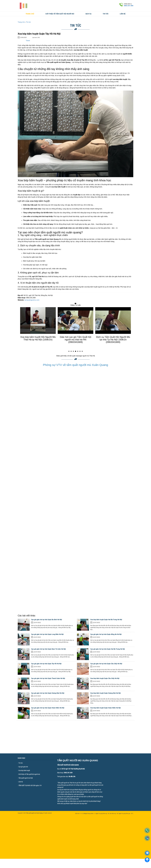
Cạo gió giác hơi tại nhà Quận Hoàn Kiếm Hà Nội (48, 708)
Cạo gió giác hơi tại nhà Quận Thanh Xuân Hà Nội (48, 678)
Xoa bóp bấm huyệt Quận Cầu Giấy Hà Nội (105, 678)
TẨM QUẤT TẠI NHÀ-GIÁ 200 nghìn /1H (30, 785)
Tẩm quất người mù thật (26, 778)
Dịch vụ (88, 14)
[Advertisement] (75, 740)
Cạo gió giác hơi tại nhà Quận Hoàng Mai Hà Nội (48, 693)
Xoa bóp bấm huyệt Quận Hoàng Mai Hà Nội (105, 693)
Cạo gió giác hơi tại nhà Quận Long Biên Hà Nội (47, 634)
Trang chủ (30, 14)
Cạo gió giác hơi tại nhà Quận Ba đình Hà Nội (47, 620)
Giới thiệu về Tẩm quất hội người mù (60, 14)
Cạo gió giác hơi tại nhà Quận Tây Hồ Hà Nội (46, 664)
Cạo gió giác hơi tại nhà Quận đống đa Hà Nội (106, 634)
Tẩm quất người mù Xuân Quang (34, 813)
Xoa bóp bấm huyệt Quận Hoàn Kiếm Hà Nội (105, 708)
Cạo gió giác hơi (23, 767)
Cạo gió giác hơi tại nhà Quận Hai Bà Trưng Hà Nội (108, 649)
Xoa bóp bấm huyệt (24, 770)
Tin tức (106, 14)
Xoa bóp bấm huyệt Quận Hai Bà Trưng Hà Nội (106, 620)
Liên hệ (123, 14)
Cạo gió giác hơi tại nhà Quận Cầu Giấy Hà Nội (106, 664)
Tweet (28, 41)
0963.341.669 (129, 6)
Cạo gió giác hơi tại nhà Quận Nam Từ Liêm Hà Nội (48, 649)
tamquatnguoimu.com (32, 300)
